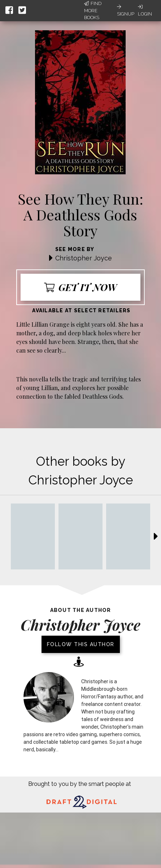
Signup (126, 10)
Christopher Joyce (84, 258)
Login (145, 10)
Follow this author (81, 644)
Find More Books (93, 10)
